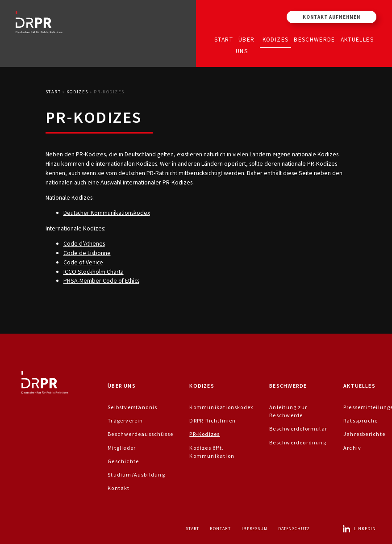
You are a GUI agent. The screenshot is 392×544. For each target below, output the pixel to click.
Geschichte (123, 461)
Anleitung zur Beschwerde (288, 411)
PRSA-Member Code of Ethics (101, 280)
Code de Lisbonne (87, 253)
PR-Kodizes (204, 434)
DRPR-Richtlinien (213, 421)
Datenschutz (294, 529)
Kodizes (275, 39)
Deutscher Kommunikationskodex (107, 213)
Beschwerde (315, 39)
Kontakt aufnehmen (332, 17)
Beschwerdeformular (298, 429)
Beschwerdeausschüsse (140, 434)
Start (224, 39)
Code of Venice (83, 262)
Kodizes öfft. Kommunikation (212, 452)
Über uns (245, 45)
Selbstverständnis (133, 407)
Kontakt (119, 488)
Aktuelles (357, 39)
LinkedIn (359, 529)
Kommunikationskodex (221, 407)
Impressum (254, 529)
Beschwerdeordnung (298, 442)
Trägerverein (125, 421)
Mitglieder (122, 448)
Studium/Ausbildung (136, 475)
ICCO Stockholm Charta (94, 272)
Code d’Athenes (84, 243)
